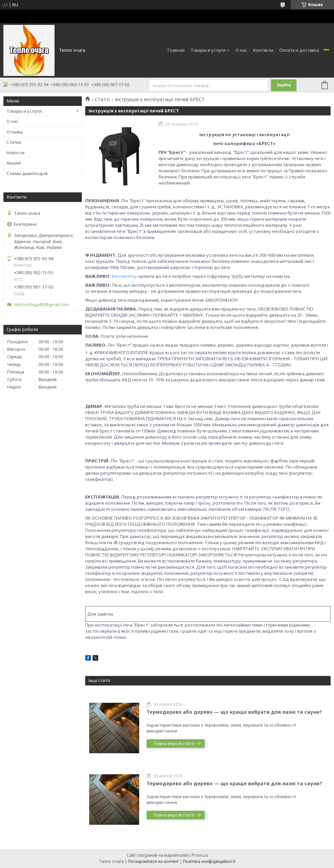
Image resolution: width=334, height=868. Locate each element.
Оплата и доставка (299, 50)
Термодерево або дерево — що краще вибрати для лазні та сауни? (234, 712)
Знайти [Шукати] (284, 85)
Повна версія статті (174, 743)
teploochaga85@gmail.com (41, 305)
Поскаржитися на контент (153, 861)
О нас (241, 50)
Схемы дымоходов (27, 173)
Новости (16, 153)
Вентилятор (125, 276)
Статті (102, 99)
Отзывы (15, 132)
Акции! (14, 163)
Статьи (14, 142)
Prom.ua (200, 855)
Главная (176, 50)
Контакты (263, 50)
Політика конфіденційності (209, 861)
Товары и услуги (208, 50)
